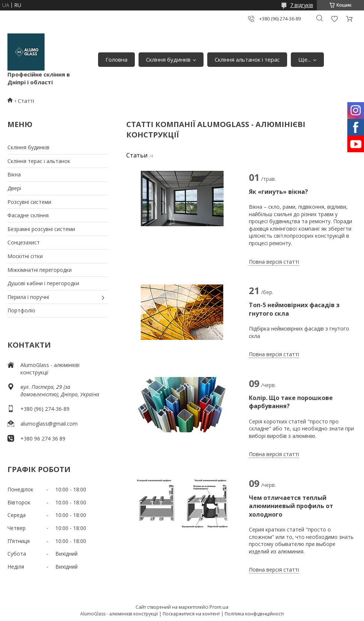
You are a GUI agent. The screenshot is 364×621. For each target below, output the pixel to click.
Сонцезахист (24, 242)
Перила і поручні (28, 297)
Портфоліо (21, 310)
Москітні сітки (25, 256)
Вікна (14, 174)
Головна (116, 59)
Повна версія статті (274, 262)
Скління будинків (168, 59)
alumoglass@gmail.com (49, 424)
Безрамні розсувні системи (41, 229)
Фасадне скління (28, 215)
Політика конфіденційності (254, 614)
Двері (14, 188)
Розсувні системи (29, 202)
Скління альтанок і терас (247, 59)
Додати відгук (334, 19)
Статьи (137, 155)
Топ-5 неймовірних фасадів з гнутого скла (294, 309)
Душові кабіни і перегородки (43, 283)
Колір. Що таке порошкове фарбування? (291, 402)
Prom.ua (219, 607)
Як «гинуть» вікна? (278, 192)
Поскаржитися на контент (191, 614)
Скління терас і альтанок (39, 161)
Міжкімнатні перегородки (40, 270)
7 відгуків (302, 5)
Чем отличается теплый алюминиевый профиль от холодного (291, 506)
